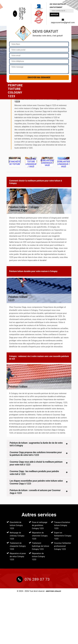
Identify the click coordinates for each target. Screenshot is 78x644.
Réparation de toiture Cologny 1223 (38, 556)
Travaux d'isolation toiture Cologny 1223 (62, 525)
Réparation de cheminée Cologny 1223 (40, 536)
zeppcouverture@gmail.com (63, 21)
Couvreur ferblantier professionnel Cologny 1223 (63, 546)
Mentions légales (53, 591)
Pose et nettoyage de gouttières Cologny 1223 (40, 525)
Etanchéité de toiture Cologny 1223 (16, 525)
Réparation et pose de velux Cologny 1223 (18, 556)
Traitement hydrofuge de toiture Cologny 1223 (41, 546)
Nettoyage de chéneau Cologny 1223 (17, 536)
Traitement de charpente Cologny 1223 (18, 546)
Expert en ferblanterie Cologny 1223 (63, 536)
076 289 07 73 (22, 14)
